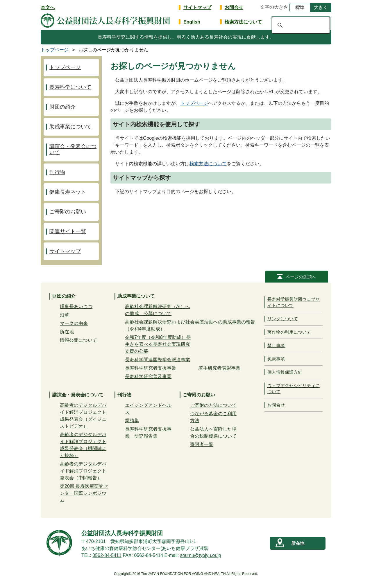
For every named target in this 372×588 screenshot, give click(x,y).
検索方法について (243, 22)
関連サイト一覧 (68, 231)
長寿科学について (70, 87)
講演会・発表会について (73, 149)
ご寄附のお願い (68, 212)
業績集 (132, 421)
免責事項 (276, 359)
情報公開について (78, 340)
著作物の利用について (289, 332)
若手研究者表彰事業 (219, 368)
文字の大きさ (274, 7)
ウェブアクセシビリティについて (294, 389)
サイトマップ (197, 7)
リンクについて (283, 319)
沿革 (65, 315)
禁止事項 (276, 345)
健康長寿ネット (68, 192)
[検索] (300, 25)
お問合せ (234, 7)
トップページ (194, 103)
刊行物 (57, 172)
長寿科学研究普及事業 (148, 376)
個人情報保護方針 (285, 372)
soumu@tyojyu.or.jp (201, 555)
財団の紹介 (62, 107)
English (192, 22)
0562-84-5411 (107, 555)
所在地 (67, 332)
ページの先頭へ (301, 277)
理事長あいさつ (76, 306)
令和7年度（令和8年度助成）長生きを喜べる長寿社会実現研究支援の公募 (158, 344)
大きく (321, 7)
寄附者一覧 (202, 444)
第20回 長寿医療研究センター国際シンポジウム (84, 493)
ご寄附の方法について (213, 405)
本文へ (48, 7)
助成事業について (70, 127)
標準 (300, 7)
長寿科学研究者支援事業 (151, 368)
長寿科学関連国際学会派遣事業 (158, 360)
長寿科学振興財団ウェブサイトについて (294, 302)
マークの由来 (74, 323)
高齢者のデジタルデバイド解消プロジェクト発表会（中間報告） (83, 471)
